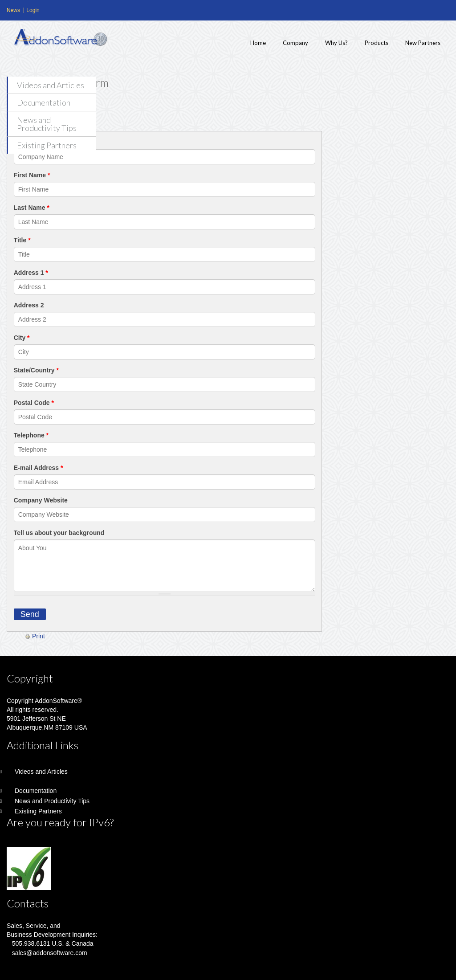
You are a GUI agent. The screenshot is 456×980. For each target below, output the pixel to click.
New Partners (423, 43)
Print (35, 636)
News (13, 10)
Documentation (44, 102)
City (22, 338)
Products (377, 43)
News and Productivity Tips (47, 124)
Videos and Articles (51, 85)
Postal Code (34, 403)
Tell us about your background (59, 533)
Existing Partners (47, 145)
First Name (32, 175)
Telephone (31, 435)
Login (33, 10)
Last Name (32, 208)
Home (258, 43)
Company (295, 43)
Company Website (41, 500)
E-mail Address (39, 468)
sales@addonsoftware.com (50, 953)
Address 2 (29, 305)
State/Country (36, 370)
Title (22, 240)
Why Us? (336, 43)
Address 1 (31, 273)
